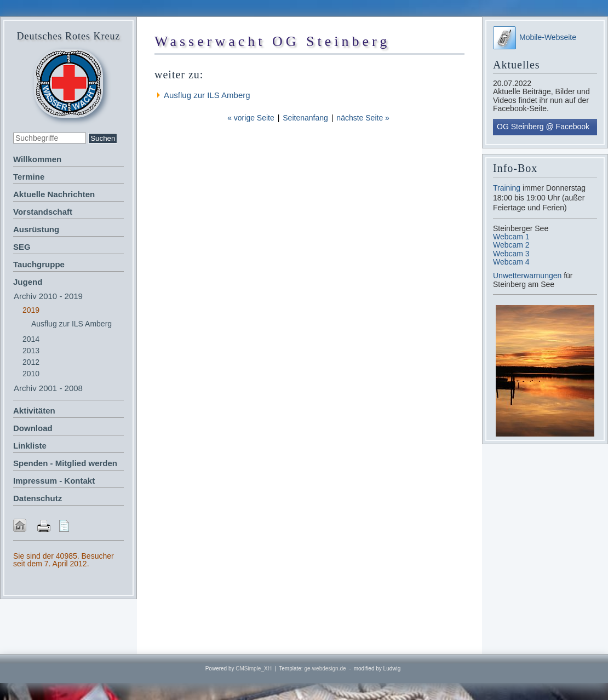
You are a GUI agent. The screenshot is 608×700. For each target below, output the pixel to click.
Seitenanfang (305, 118)
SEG (22, 247)
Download (33, 428)
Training (507, 188)
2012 (31, 362)
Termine (29, 177)
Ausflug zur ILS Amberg (71, 324)
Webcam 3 (511, 254)
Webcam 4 (511, 262)
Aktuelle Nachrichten (54, 194)
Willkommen (37, 159)
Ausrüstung (36, 229)
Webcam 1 (511, 237)
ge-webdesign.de (325, 669)
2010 (31, 374)
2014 (31, 339)
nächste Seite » (363, 118)
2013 (31, 351)
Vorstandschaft (43, 212)
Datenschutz (38, 498)
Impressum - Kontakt (54, 481)
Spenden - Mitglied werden (65, 463)
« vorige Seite (251, 118)
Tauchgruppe (39, 264)
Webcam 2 (511, 245)
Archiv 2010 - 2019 (48, 296)
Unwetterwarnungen (528, 276)
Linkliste (30, 446)
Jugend (28, 282)
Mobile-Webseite (535, 37)
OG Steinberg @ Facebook (543, 127)
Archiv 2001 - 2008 (48, 388)
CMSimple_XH (254, 669)
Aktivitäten (34, 411)
